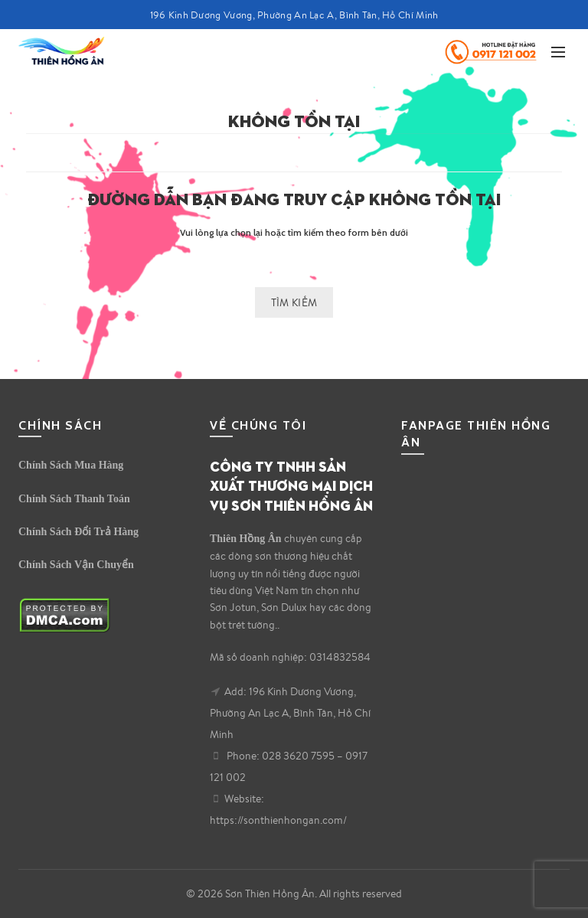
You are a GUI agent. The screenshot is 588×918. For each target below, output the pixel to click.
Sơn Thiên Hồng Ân (270, 893)
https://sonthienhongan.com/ (278, 820)
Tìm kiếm (294, 302)
